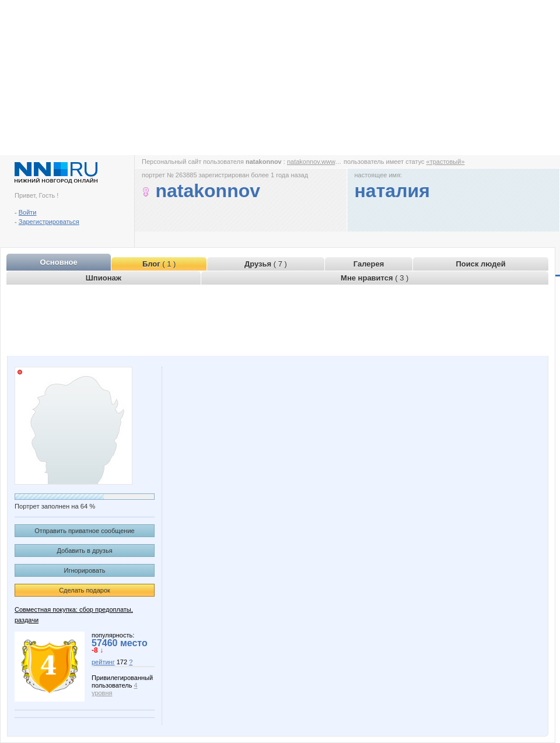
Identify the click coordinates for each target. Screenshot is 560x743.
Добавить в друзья (84, 551)
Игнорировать (85, 570)
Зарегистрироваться (49, 222)
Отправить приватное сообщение (84, 531)
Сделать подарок (85, 590)
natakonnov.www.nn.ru (319, 162)
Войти (28, 212)
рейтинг (103, 662)
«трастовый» (446, 162)
